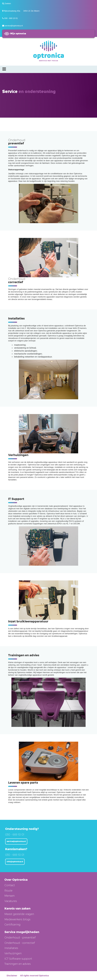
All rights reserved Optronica (34, 976)
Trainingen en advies (18, 964)
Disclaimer (12, 976)
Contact (10, 885)
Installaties (11, 948)
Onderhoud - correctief (20, 943)
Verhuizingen (13, 953)
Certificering (12, 925)
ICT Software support (18, 959)
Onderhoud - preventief (20, 938)
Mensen (9, 896)
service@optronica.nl (14, 26)
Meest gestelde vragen (19, 914)
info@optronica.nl (15, 862)
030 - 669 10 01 (11, 18)
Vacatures (11, 901)
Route (8, 891)
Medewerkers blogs (17, 919)
